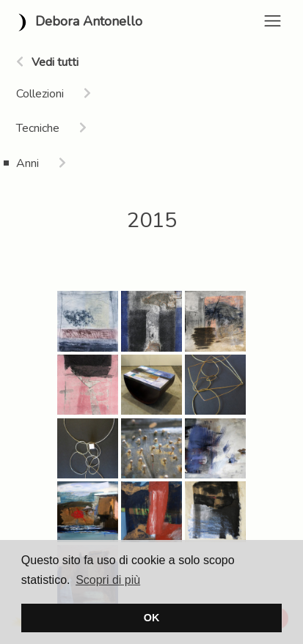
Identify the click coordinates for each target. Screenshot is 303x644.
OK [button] (152, 618)
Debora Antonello (77, 22)
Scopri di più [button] (108, 580)
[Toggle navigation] (273, 21)
